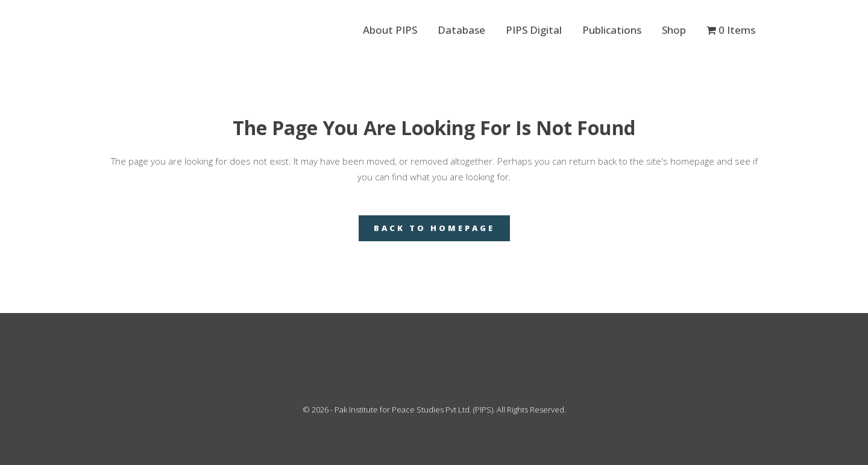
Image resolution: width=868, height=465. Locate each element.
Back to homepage (434, 228)
